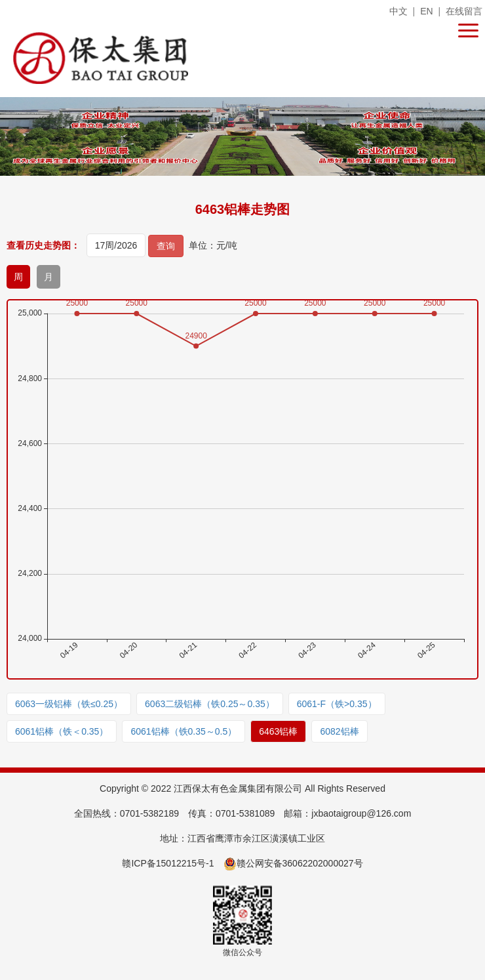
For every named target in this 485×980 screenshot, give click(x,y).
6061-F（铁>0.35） (337, 704)
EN (426, 11)
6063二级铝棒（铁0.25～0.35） (210, 704)
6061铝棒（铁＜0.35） (62, 731)
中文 (398, 11)
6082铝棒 (339, 731)
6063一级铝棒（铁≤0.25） (69, 704)
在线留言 (464, 11)
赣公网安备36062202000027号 (293, 863)
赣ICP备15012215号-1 (168, 863)
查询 (166, 246)
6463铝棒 (278, 731)
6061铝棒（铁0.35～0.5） (184, 731)
